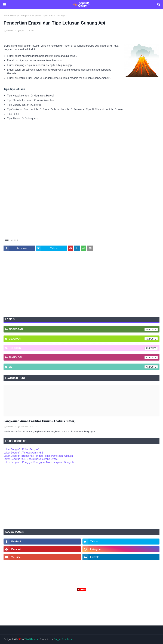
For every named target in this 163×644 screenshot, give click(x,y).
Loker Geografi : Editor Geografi (21, 449)
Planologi (83, 358)
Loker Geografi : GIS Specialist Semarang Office (31, 459)
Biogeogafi (83, 329)
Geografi (83, 339)
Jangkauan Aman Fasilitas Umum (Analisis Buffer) (39, 421)
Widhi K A (11, 31)
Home (7, 15)
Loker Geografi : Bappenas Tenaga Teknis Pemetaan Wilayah (38, 456)
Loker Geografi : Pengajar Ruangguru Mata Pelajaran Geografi (39, 462)
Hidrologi (83, 348)
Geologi (15, 15)
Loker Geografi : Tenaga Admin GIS (23, 453)
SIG (83, 367)
